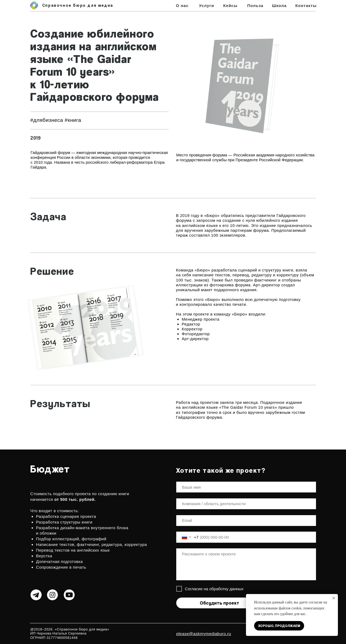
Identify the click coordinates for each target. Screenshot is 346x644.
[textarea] (246, 564)
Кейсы (230, 6)
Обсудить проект (219, 603)
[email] (246, 521)
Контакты (306, 6)
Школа (279, 6)
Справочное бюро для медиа (78, 5)
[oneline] (246, 504)
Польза (255, 6)
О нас (182, 6)
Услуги (207, 6)
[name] (246, 487)
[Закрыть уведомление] (334, 598)
